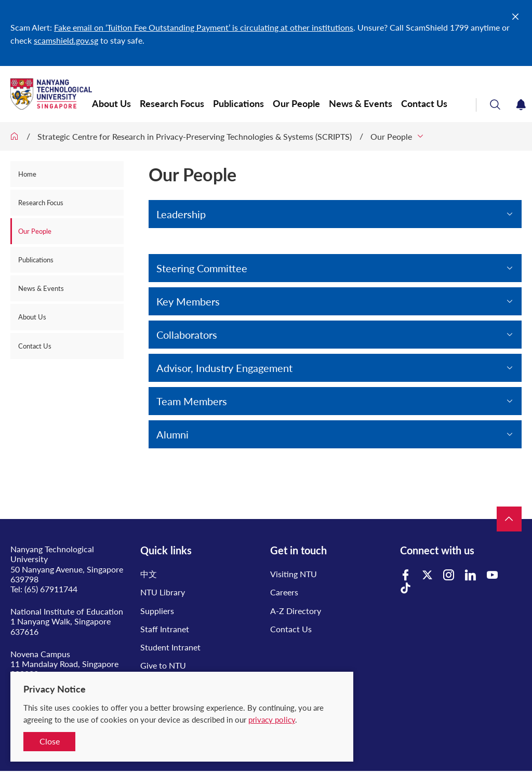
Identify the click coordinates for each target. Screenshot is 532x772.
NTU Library (163, 592)
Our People (296, 104)
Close (50, 741)
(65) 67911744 (51, 589)
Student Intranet (170, 647)
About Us (111, 104)
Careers (284, 592)
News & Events (361, 104)
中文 (149, 574)
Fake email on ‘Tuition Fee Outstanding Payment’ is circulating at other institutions (204, 27)
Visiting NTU (294, 574)
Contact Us (424, 104)
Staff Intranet (165, 629)
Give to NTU (163, 665)
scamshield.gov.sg (66, 40)
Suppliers (157, 611)
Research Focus (172, 104)
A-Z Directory (296, 611)
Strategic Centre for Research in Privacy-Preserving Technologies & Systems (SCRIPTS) (195, 136)
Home (27, 174)
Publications (238, 104)
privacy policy (272, 720)
